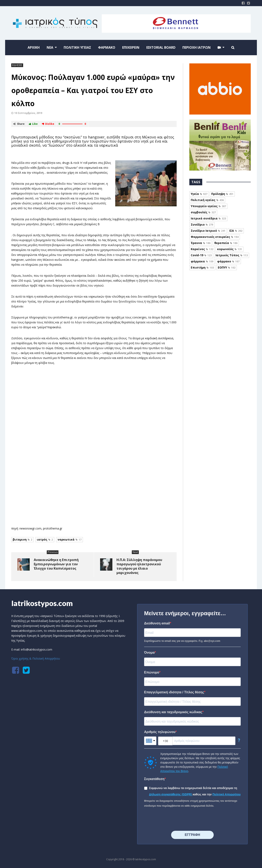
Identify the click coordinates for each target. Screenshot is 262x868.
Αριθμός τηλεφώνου (160, 732)
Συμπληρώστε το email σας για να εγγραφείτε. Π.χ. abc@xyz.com (182, 641)
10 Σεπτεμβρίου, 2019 (28, 113)
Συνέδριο (202, 224)
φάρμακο (228, 261)
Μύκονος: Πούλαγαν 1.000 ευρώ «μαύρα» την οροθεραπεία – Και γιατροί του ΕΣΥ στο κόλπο (93, 90)
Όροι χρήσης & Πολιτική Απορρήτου (36, 658)
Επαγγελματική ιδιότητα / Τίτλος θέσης (174, 692)
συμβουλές (203, 212)
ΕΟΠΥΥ (227, 267)
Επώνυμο (152, 672)
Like (33, 124)
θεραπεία (226, 243)
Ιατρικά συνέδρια (208, 218)
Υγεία (199, 194)
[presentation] (175, 820)
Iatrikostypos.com (42, 603)
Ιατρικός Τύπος (232, 255)
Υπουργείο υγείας (208, 206)
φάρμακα (202, 261)
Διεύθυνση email (157, 623)
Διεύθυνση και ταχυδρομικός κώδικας (173, 712)
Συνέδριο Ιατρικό (208, 231)
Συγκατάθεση (154, 779)
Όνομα (149, 653)
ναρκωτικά (69, 539)
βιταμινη (22, 539)
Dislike (48, 124)
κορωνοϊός (230, 249)
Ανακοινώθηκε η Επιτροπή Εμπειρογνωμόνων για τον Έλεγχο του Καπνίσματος (56, 564)
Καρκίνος (202, 249)
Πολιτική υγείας (207, 200)
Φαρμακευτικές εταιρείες (215, 237)
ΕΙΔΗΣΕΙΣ (17, 65)
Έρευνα (201, 243)
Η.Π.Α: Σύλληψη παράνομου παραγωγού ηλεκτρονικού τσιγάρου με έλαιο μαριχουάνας (139, 566)
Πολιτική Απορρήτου (227, 794)
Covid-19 (201, 255)
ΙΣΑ (236, 231)
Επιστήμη (202, 267)
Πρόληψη (222, 194)
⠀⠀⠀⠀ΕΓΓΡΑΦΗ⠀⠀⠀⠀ (192, 835)
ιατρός (45, 539)
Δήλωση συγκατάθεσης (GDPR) (171, 794)
